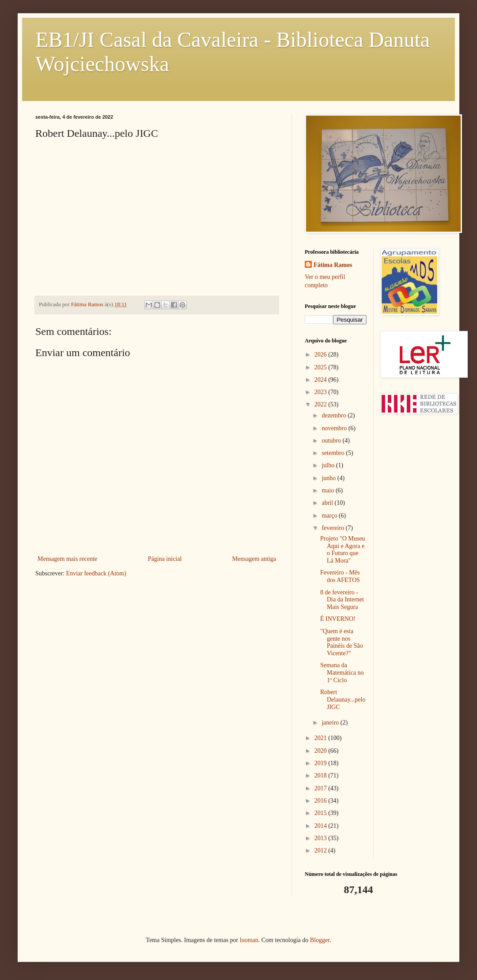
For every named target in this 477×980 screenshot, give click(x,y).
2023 (322, 392)
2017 (322, 788)
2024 (322, 380)
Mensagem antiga (254, 559)
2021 (322, 738)
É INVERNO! (338, 619)
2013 (322, 838)
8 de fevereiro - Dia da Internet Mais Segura (342, 600)
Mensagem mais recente (67, 559)
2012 (322, 850)
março (330, 516)
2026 (322, 355)
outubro (332, 441)
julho (329, 465)
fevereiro (333, 528)
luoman (249, 940)
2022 (322, 404)
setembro (334, 453)
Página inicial (165, 559)
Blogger (320, 940)
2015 (322, 813)
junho (329, 478)
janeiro (331, 723)
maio (329, 490)
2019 (322, 763)
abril (328, 503)
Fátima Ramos (333, 265)
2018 (322, 775)
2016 (322, 801)
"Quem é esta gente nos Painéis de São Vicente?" (342, 642)
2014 (322, 826)
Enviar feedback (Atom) (96, 573)
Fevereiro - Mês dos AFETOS (340, 576)
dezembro (335, 415)
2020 (322, 751)
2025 (322, 367)
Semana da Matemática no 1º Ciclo (342, 673)
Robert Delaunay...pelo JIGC (343, 700)
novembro (335, 428)
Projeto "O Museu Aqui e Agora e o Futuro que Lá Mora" (343, 550)
